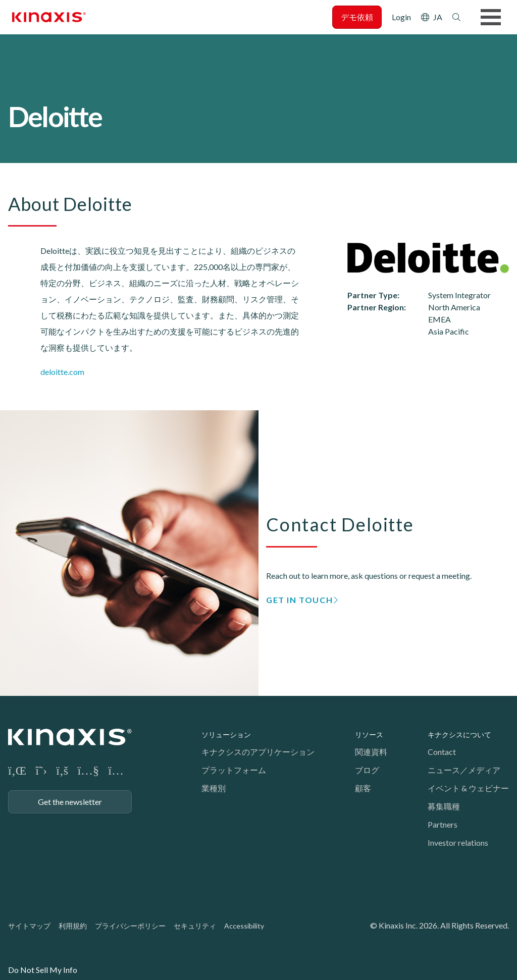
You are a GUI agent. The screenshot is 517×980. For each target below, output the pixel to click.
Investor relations (458, 842)
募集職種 (444, 806)
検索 (456, 17)
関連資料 (371, 752)
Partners (443, 824)
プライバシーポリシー (130, 926)
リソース (369, 734)
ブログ (367, 770)
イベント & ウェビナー (468, 788)
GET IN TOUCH (299, 600)
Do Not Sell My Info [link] (43, 970)
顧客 (363, 788)
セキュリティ (195, 926)
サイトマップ (29, 926)
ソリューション (226, 734)
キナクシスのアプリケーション (258, 752)
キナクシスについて (459, 734)
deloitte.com (62, 372)
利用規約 (73, 926)
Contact (442, 752)
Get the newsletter (70, 802)
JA (438, 17)
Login (401, 17)
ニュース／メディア (464, 770)
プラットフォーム (234, 770)
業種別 (214, 788)
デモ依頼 (357, 17)
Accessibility (244, 926)
